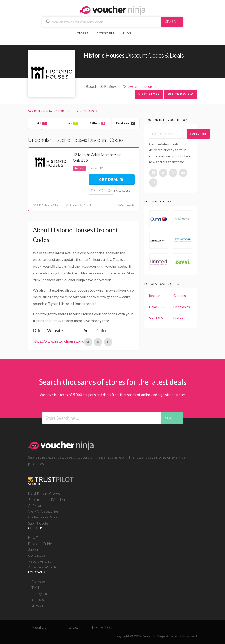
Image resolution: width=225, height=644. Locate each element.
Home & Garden (158, 307)
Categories (105, 33)
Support (34, 549)
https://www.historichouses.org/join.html (66, 341)
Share (71, 205)
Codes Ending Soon (43, 517)
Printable (126, 123)
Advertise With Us (42, 567)
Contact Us (37, 555)
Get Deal (111, 179)
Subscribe (198, 134)
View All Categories (43, 511)
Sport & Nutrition (158, 318)
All (42, 123)
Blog (127, 33)
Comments (126, 205)
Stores (83, 33)
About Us (39, 627)
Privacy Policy (102, 627)
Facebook (39, 582)
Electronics (182, 307)
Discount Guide (40, 544)
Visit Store (149, 94)
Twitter (37, 587)
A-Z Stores (37, 505)
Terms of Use (69, 627)
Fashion (179, 318)
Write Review (180, 94)
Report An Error (41, 561)
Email (86, 205)
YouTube (38, 599)
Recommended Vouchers (48, 499)
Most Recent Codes (44, 494)
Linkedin (38, 605)
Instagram (39, 594)
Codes (70, 123)
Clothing (180, 295)
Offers (98, 123)
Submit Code (38, 523)
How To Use (37, 537)
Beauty (154, 295)
